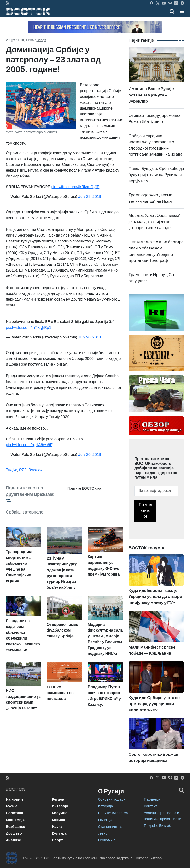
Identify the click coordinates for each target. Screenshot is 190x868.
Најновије (15, 799)
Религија (105, 820)
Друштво (14, 833)
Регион (58, 799)
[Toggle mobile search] (172, 11)
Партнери (152, 799)
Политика (14, 813)
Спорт (41, 40)
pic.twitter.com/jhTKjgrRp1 (28, 327)
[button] (182, 11)
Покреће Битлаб (158, 826)
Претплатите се (145, 510)
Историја (106, 806)
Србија (13, 512)
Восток (35, 470)
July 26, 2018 (90, 454)
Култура (59, 833)
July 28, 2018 (90, 197)
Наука (57, 827)
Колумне (60, 813)
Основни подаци (112, 799)
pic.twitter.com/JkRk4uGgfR (75, 187)
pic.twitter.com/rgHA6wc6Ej (30, 445)
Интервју (60, 806)
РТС (23, 470)
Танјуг (11, 470)
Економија (15, 820)
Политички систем (113, 813)
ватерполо (33, 512)
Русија (12, 806)
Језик (103, 833)
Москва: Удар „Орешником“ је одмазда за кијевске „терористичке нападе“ (155, 222)
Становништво (110, 827)
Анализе (13, 840)
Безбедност (16, 827)
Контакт (151, 806)
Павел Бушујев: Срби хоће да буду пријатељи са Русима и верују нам (156, 175)
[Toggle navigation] (181, 11)
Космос (58, 820)
